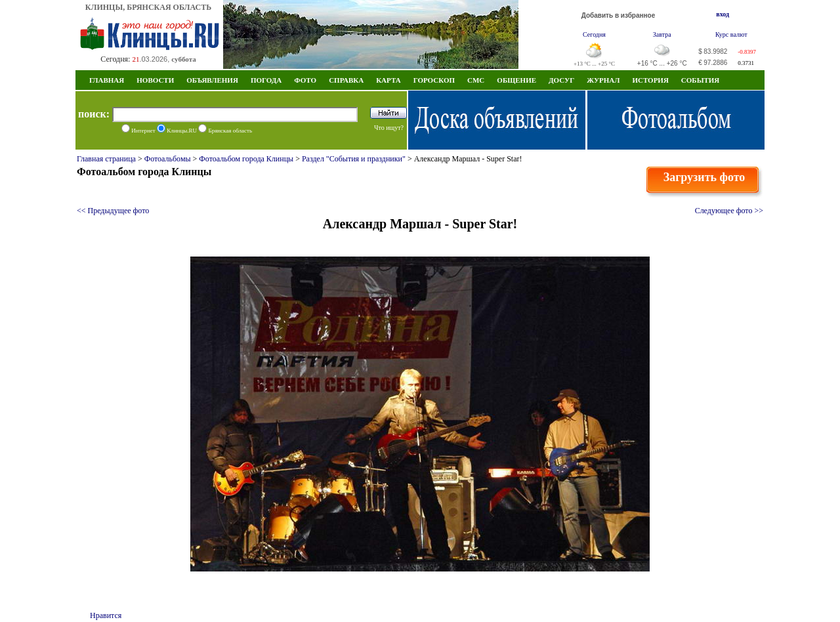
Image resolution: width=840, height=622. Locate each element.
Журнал (603, 80)
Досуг (561, 80)
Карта (388, 80)
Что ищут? (389, 128)
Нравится (106, 615)
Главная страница (106, 159)
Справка (346, 80)
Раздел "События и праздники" (354, 159)
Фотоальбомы (168, 159)
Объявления (212, 80)
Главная (107, 80)
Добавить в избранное (619, 15)
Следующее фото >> (729, 211)
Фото (305, 80)
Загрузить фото (704, 177)
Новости (155, 80)
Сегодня (594, 34)
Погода (266, 80)
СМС (476, 80)
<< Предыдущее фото (113, 211)
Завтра (662, 34)
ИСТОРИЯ (650, 80)
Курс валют (731, 34)
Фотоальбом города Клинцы (246, 159)
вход (723, 14)
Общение (516, 80)
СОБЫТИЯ (700, 80)
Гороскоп (434, 80)
